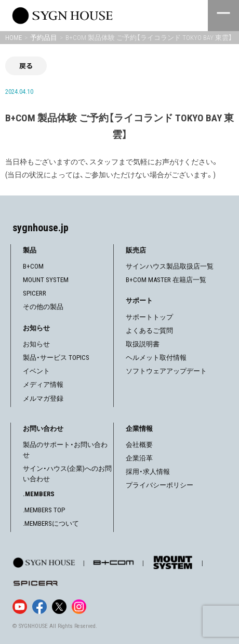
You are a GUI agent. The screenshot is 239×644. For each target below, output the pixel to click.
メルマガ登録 (43, 398)
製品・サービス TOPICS (56, 358)
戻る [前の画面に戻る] (26, 66)
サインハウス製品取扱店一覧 (170, 266)
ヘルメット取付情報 (156, 358)
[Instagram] (79, 607)
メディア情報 (43, 384)
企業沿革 (139, 458)
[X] (59, 607)
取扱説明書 (143, 344)
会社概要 (139, 445)
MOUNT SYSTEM (46, 280)
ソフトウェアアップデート (166, 371)
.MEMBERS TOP (44, 510)
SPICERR (35, 293)
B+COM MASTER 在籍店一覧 (166, 280)
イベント (36, 371)
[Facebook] (39, 607)
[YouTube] (20, 607)
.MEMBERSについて (51, 523)
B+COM (33, 266)
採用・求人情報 (148, 472)
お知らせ (36, 344)
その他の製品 (43, 307)
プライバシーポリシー (160, 485)
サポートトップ (149, 317)
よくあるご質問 (149, 331)
